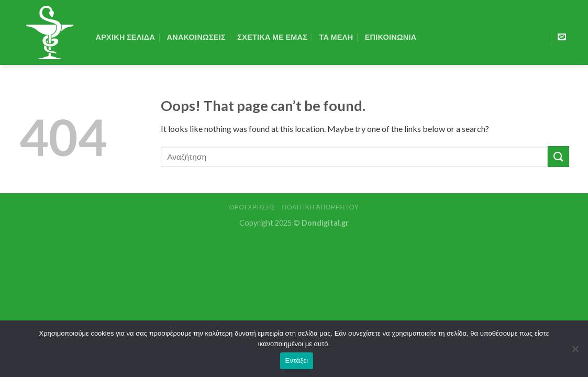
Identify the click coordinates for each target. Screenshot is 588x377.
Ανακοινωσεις (196, 37)
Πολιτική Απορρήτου (321, 207)
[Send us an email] (562, 37)
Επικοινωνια (391, 37)
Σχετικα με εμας (272, 37)
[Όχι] (575, 352)
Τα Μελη (336, 37)
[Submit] (558, 156)
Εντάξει (297, 361)
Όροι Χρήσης (252, 207)
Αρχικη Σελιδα (126, 37)
